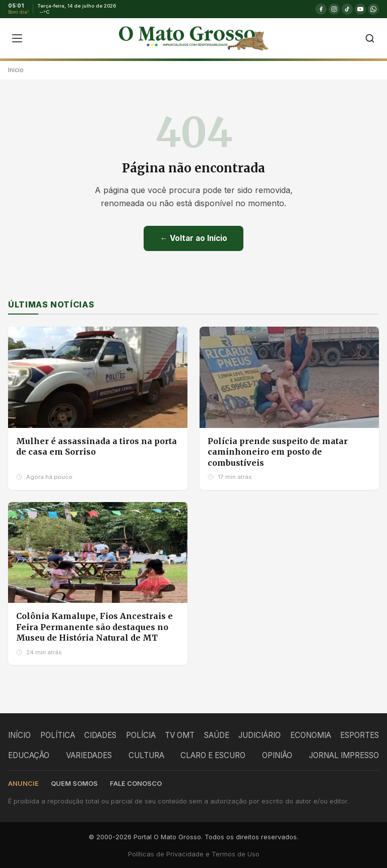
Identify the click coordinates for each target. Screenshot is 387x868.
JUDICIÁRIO (260, 735)
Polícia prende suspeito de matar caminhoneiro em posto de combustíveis (278, 452)
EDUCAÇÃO (29, 755)
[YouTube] (360, 9)
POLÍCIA (141, 735)
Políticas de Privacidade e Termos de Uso (194, 854)
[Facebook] (321, 9)
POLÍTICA (58, 735)
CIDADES (100, 735)
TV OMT (180, 735)
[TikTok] (347, 9)
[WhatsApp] (373, 9)
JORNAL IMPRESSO (344, 755)
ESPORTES (360, 735)
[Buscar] (370, 38)
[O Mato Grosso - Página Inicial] (193, 38)
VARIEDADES (89, 755)
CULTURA (146, 755)
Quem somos (74, 784)
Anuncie (23, 784)
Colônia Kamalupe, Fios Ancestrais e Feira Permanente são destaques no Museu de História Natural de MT (94, 627)
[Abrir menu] (17, 38)
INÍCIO (19, 735)
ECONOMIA (311, 735)
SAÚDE (217, 735)
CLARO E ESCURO (213, 755)
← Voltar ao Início (193, 238)
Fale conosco (136, 784)
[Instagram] (334, 9)
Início (16, 70)
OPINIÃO (277, 755)
